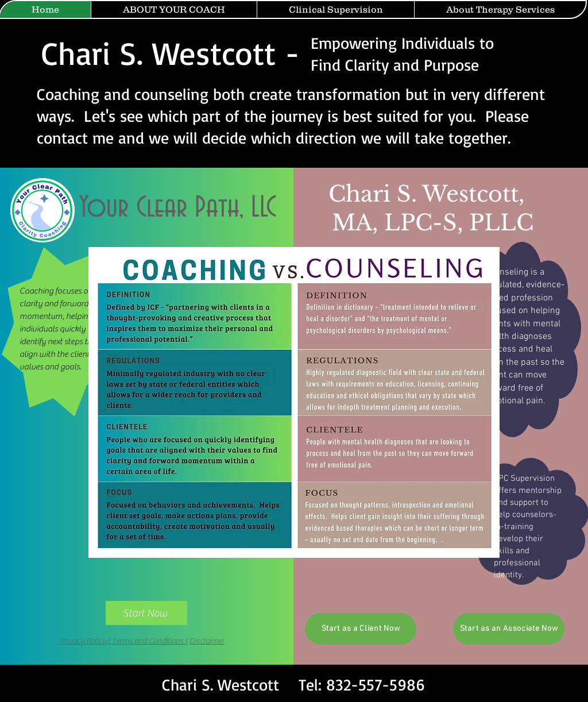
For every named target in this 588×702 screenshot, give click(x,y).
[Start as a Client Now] (361, 629)
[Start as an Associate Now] (509, 629)
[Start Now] (146, 613)
